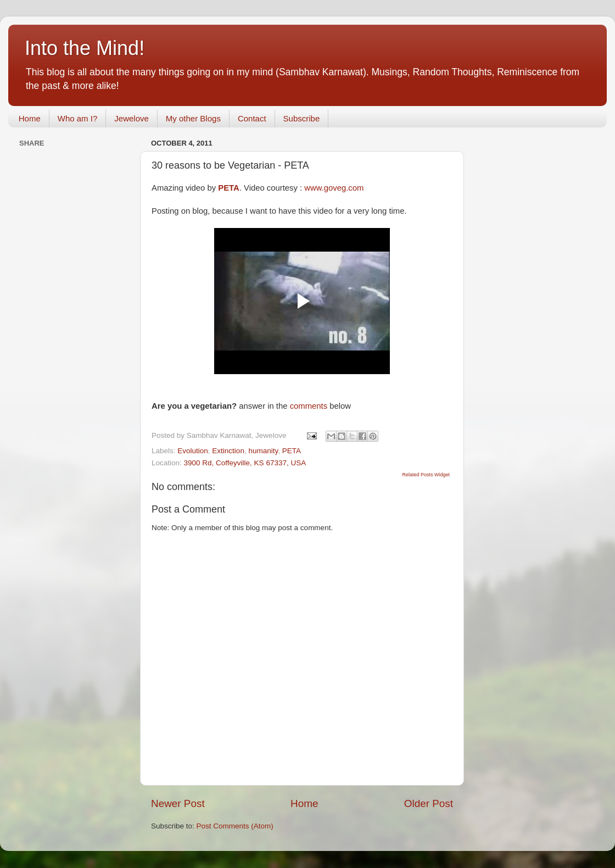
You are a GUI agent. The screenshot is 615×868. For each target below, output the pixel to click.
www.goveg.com (334, 188)
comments (309, 406)
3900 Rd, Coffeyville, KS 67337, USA (245, 463)
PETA (292, 451)
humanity (263, 451)
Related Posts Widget (426, 475)
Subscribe (302, 118)
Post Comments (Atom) (235, 826)
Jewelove (132, 118)
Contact (252, 118)
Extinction (228, 451)
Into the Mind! (85, 48)
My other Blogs (193, 118)
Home (30, 118)
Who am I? (78, 118)
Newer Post (178, 803)
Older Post (429, 803)
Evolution (193, 451)
